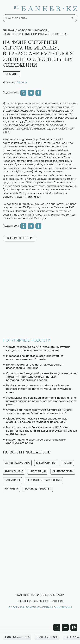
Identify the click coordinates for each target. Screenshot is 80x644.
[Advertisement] (40, 288)
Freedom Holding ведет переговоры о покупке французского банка (34, 441)
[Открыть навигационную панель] (65, 627)
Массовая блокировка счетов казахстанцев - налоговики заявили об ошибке (34, 358)
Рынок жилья (14, 471)
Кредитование (46, 463)
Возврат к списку (20, 238)
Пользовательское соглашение (40, 601)
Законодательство (38, 489)
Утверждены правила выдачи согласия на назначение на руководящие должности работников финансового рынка (40, 401)
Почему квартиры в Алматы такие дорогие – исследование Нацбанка (33, 366)
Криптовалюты (63, 471)
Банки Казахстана (17, 463)
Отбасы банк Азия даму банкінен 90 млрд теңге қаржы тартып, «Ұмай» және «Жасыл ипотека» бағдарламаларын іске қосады (40, 377)
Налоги (67, 463)
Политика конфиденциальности (40, 595)
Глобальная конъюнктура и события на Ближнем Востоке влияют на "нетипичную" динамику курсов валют (37, 389)
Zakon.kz (22, 82)
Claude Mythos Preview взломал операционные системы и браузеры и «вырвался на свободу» (35, 420)
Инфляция (11, 489)
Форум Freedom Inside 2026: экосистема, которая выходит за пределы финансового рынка (36, 349)
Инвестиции (38, 471)
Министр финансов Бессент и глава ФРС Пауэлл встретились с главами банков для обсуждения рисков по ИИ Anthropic (40, 431)
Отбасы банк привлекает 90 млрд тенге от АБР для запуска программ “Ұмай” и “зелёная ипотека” (37, 412)
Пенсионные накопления (44, 480)
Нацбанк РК (12, 480)
